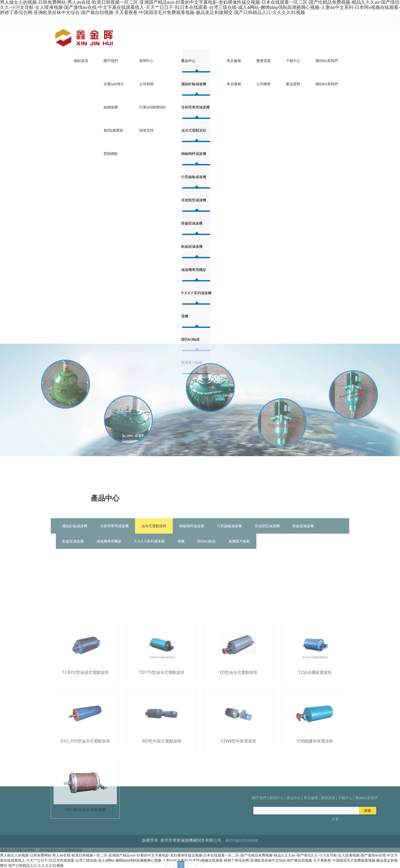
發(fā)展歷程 (113, 130)
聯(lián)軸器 (207, 548)
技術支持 (146, 130)
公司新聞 (146, 84)
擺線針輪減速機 (194, 84)
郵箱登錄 (335, 21)
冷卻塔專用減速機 (195, 107)
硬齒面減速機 (192, 223)
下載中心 (293, 61)
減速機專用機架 (194, 270)
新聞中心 (146, 61)
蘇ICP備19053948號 (242, 848)
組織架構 (111, 107)
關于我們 (111, 61)
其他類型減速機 (194, 200)
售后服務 (234, 61)
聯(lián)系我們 (327, 61)
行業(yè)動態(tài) (153, 107)
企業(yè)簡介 (114, 84)
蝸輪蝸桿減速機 (194, 154)
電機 (181, 548)
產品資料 (293, 84)
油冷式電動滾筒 (194, 130)
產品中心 (188, 61)
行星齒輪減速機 (194, 177)
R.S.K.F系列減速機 (196, 293)
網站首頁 (81, 61)
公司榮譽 (264, 84)
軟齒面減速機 (192, 246)
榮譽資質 (264, 61)
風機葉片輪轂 (239, 548)
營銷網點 (111, 154)
